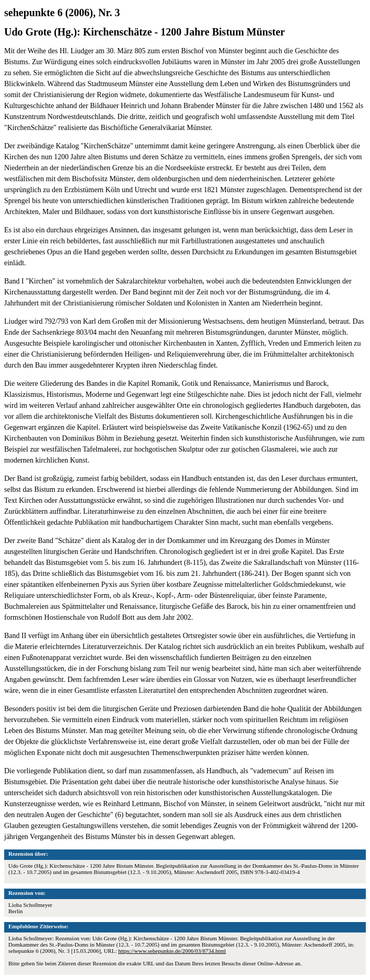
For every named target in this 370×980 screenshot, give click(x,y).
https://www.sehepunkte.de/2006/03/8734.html (172, 951)
